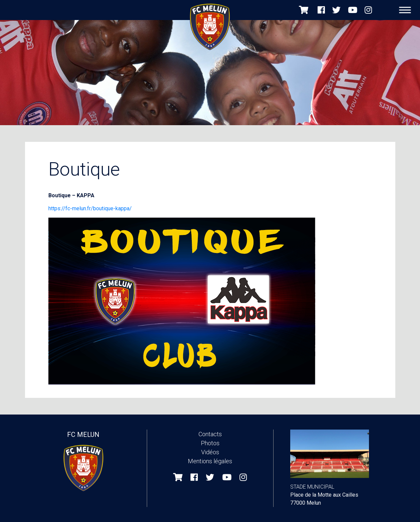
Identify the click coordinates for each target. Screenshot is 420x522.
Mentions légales (210, 461)
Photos (210, 443)
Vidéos (210, 452)
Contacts (210, 434)
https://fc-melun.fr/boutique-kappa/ (90, 208)
